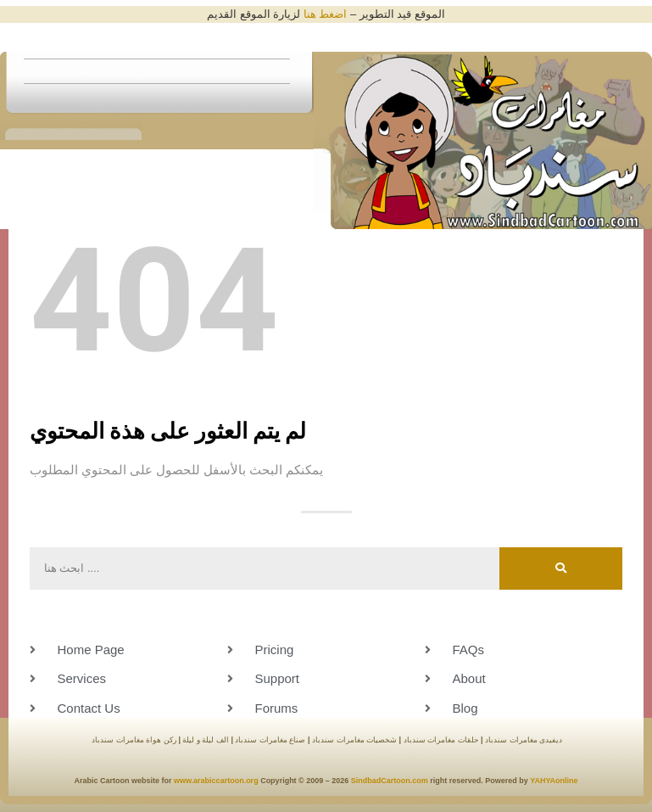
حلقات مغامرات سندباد (441, 740)
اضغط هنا (326, 14)
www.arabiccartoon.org (216, 781)
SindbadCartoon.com (388, 781)
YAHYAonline (554, 781)
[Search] (561, 568)
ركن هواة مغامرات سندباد (134, 740)
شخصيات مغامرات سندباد (354, 740)
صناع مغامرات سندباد (270, 740)
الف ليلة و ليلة (205, 740)
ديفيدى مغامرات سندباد (524, 740)
